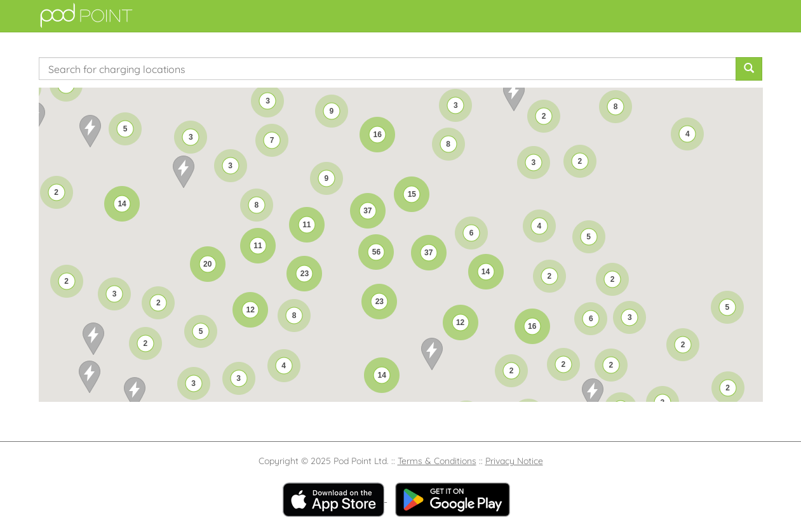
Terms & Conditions (437, 461)
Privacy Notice (514, 461)
